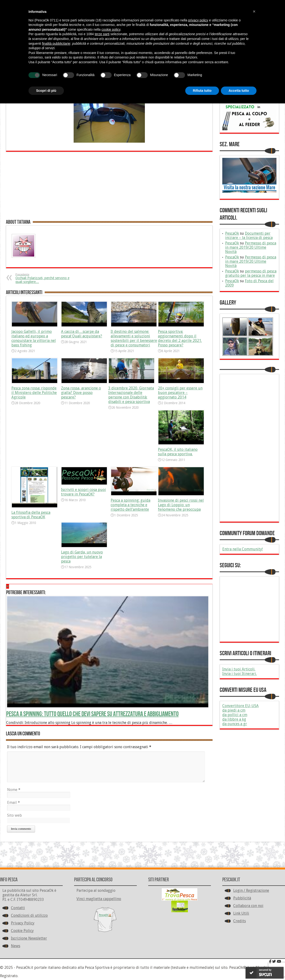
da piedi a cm (234, 710)
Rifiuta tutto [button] (202, 91)
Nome (14, 790)
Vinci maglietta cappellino (99, 899)
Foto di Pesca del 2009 (249, 283)
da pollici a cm (235, 715)
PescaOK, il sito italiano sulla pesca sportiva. (178, 452)
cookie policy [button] (111, 29)
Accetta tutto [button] (239, 91)
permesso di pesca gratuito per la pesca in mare (251, 273)
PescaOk (232, 233)
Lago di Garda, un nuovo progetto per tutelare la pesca (82, 557)
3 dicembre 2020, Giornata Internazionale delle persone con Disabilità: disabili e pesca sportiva (131, 395)
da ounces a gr (235, 724)
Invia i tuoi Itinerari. (240, 674)
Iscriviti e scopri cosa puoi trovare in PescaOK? (83, 492)
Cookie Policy (22, 931)
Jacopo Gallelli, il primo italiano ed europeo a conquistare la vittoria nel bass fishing (34, 338)
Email (14, 803)
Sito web (14, 815)
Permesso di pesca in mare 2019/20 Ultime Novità (251, 247)
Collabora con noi (248, 906)
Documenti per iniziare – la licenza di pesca (249, 235)
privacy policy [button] (198, 20)
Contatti (18, 908)
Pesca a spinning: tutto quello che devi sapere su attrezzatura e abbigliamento (92, 714)
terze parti (102, 34)
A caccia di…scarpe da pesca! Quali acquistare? (82, 334)
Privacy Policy (23, 923)
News (16, 946)
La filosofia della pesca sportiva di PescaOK (31, 515)
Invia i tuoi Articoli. (239, 669)
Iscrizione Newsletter (29, 938)
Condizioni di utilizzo (29, 915)
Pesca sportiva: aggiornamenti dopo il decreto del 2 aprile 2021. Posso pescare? (180, 338)
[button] (254, 11)
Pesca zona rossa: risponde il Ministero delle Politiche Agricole (34, 393)
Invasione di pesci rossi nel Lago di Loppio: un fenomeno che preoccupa (181, 505)
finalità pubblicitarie (56, 44)
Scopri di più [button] (46, 91)
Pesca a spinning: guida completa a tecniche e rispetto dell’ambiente (131, 505)
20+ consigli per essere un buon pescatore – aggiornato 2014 (180, 393)
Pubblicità (242, 898)
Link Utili (241, 913)
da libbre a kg (234, 719)
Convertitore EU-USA (240, 706)
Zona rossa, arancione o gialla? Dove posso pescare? (81, 393)
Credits (240, 921)
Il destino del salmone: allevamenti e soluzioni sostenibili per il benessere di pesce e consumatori (134, 338)
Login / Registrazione (251, 890)
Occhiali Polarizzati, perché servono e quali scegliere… (45, 278)
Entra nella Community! (242, 549)
